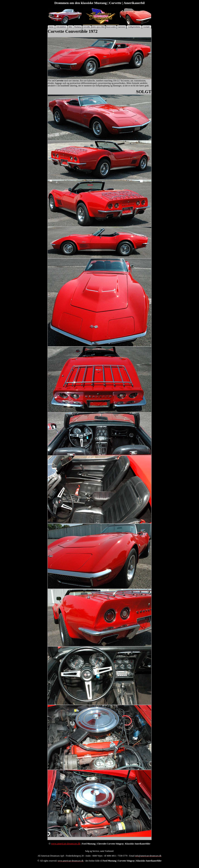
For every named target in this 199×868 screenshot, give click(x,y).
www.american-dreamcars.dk (66, 844)
